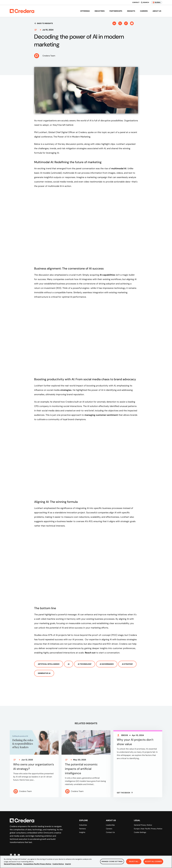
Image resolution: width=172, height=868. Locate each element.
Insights (131, 11)
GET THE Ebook (125, 794)
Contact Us (110, 832)
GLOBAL (157, 2)
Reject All (134, 861)
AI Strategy (127, 664)
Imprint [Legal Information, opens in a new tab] (68, 864)
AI (69, 664)
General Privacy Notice (143, 825)
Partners (83, 829)
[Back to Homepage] (22, 11)
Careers (144, 11)
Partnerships (116, 11)
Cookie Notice (58, 864)
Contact (136, 2)
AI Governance (107, 664)
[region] (86, 862)
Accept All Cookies (153, 861)
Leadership (110, 825)
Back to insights (44, 23)
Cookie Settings (140, 832)
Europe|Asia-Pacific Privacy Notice (37, 864)
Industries (100, 11)
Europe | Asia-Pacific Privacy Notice (148, 829)
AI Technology (85, 664)
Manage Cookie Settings (112, 861)
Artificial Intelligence (49, 664)
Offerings (85, 11)
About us (157, 11)
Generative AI (44, 673)
